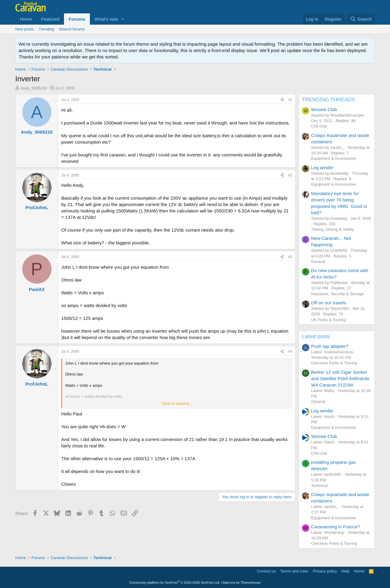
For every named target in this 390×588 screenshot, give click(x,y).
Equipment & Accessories (333, 158)
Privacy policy (325, 571)
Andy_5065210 (34, 88)
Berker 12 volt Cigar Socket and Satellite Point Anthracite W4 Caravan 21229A (340, 378)
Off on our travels (329, 303)
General (318, 262)
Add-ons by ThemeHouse (242, 583)
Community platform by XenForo (175, 583)
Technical (319, 486)
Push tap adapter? (330, 346)
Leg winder (322, 168)
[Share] (282, 100)
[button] (123, 19)
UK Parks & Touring (328, 320)
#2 (290, 175)
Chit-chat (319, 126)
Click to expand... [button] (177, 403)
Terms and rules (294, 571)
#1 (290, 100)
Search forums (72, 29)
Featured (50, 19)
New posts (25, 29)
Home (26, 19)
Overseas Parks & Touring (334, 363)
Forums (77, 19)
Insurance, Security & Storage (337, 294)
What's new (106, 19)
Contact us (266, 571)
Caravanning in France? (335, 527)
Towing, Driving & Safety (333, 229)
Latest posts (316, 336)
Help (346, 571)
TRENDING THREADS (328, 100)
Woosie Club (324, 109)
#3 (290, 257)
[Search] (361, 19)
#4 (290, 352)
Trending (46, 29)
